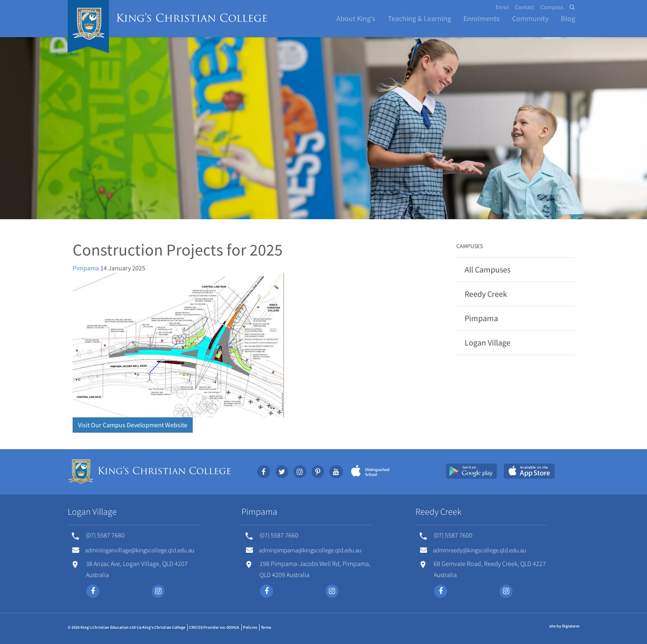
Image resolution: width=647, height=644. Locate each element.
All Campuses (488, 269)
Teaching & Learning (419, 18)
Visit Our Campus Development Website (133, 425)
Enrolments (482, 18)
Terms (266, 627)
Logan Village (488, 342)
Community (530, 18)
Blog (568, 18)
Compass (552, 7)
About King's (356, 18)
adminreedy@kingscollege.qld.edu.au (473, 550)
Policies (250, 627)
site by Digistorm (564, 626)
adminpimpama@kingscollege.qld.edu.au (304, 550)
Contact (525, 7)
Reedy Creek (486, 294)
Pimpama (86, 268)
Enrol (502, 7)
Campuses (470, 246)
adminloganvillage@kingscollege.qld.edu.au (133, 550)
